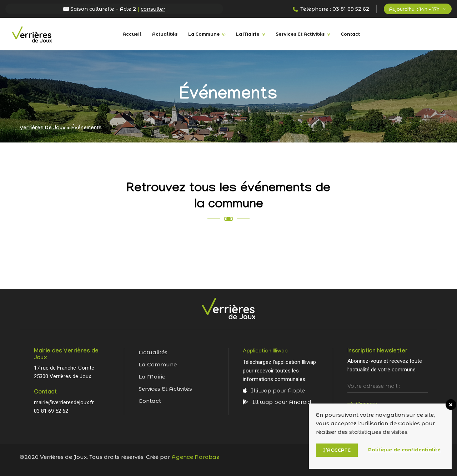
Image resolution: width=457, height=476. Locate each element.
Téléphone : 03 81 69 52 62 (331, 9)
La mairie (152, 377)
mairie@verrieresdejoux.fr (64, 402)
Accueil (132, 34)
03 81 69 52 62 (51, 411)
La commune (204, 34)
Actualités (165, 34)
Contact (350, 34)
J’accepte (337, 450)
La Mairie (248, 34)
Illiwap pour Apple (274, 390)
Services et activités (165, 389)
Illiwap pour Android (277, 402)
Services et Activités (300, 34)
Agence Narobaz (195, 457)
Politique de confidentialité (404, 450)
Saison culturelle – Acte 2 (114, 9)
